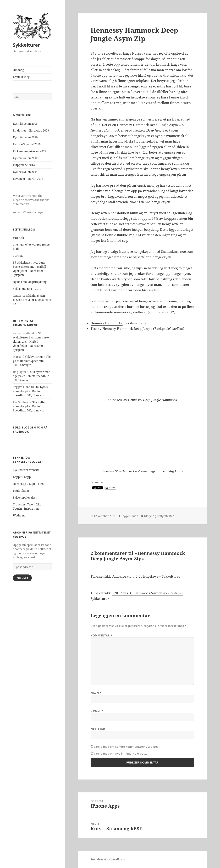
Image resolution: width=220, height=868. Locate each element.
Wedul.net (20, 515)
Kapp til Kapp (22, 477)
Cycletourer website (26, 470)
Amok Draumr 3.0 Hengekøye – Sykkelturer (146, 576)
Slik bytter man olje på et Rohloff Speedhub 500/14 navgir (32, 361)
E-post (97, 711)
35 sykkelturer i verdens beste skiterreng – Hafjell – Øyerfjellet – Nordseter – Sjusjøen (31, 342)
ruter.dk (18, 238)
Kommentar (101, 635)
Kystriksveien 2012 (25, 158)
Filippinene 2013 (24, 165)
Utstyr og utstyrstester (159, 516)
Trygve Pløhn (22, 387)
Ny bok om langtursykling (30, 282)
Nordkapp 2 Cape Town (28, 484)
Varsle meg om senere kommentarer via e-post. (127, 747)
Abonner (22, 578)
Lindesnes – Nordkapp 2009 (31, 130)
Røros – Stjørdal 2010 (27, 144)
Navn (96, 693)
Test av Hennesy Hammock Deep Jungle (121, 329)
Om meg (18, 70)
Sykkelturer (26, 45)
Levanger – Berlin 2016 (28, 179)
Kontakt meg (21, 77)
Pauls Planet (21, 491)
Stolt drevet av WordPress (108, 859)
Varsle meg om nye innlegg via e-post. (120, 754)
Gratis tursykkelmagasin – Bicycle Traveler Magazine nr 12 (32, 300)
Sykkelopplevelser (25, 498)
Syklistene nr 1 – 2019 (27, 289)
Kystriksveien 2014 (25, 172)
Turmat (18, 256)
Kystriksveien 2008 (25, 124)
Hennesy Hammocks (107, 323)
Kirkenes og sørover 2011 (29, 151)
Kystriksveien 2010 (25, 137)
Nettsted (98, 729)
